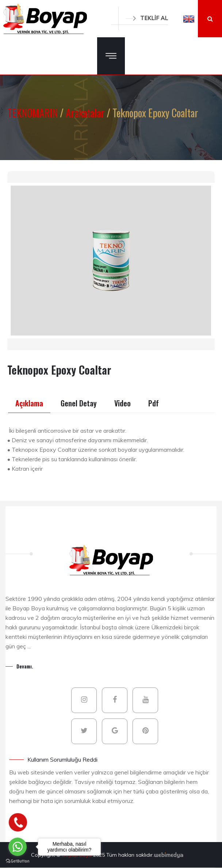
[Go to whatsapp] (18, 847)
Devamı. (25, 666)
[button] (189, 19)
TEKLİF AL (147, 18)
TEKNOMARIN (34, 113)
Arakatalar (86, 113)
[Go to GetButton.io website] (18, 861)
